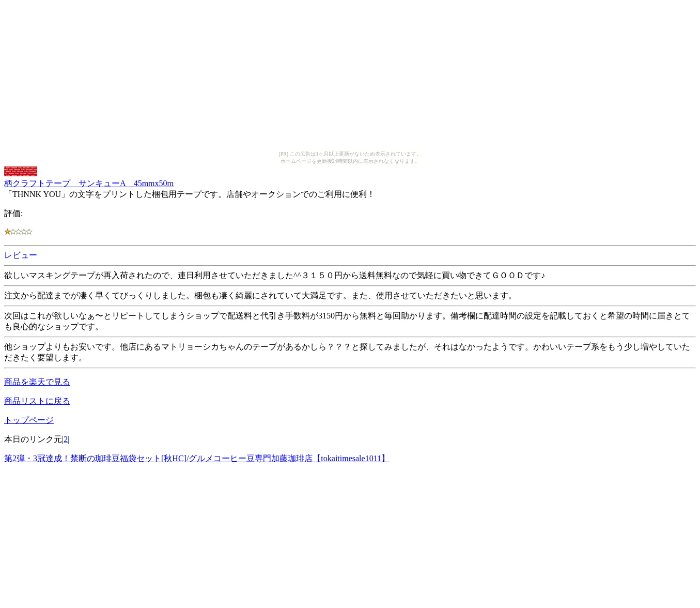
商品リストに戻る (37, 401)
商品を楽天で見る (37, 382)
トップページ (29, 420)
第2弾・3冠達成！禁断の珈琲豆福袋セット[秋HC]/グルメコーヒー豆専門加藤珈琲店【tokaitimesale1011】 (197, 458)
